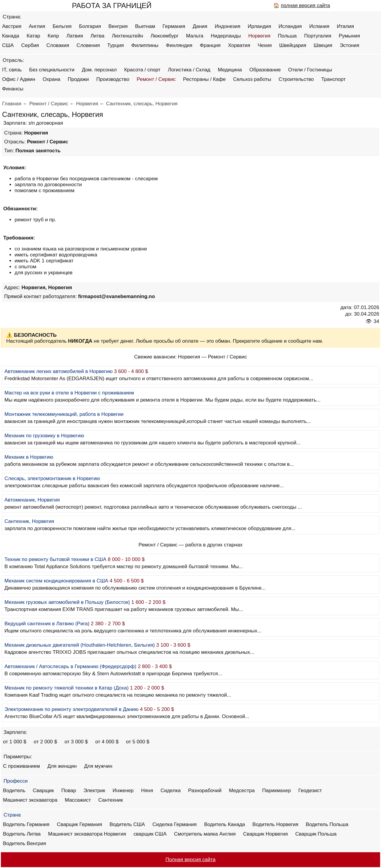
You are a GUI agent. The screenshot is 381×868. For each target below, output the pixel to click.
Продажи (78, 79)
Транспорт (333, 79)
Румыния (349, 36)
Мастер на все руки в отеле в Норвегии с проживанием (69, 393)
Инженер (123, 791)
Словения (88, 45)
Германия (174, 26)
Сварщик (43, 791)
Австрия (12, 26)
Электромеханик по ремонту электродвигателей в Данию (71, 709)
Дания (200, 26)
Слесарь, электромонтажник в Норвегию (52, 478)
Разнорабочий (205, 791)
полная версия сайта (306, 6)
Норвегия (259, 36)
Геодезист (310, 791)
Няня (147, 791)
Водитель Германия (26, 824)
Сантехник (111, 800)
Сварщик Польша (316, 834)
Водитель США (127, 824)
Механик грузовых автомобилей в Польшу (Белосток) (67, 602)
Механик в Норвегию (29, 457)
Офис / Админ (19, 79)
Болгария (90, 26)
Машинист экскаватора (30, 800)
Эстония (349, 45)
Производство (113, 79)
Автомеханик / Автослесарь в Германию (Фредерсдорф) (70, 666)
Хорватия (239, 45)
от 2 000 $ (45, 742)
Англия (37, 26)
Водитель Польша (327, 824)
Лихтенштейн (128, 36)
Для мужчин (98, 766)
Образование (265, 70)
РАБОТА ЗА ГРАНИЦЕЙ (112, 6)
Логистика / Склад (189, 70)
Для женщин (62, 766)
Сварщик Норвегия (266, 834)
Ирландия (259, 26)
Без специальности (52, 70)
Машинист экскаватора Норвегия (87, 834)
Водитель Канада (225, 824)
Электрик (95, 791)
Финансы (13, 89)
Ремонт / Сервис (156, 79)
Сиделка (171, 791)
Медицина (230, 70)
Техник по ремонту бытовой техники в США (55, 559)
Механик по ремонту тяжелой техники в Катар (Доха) (67, 688)
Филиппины (145, 45)
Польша (287, 36)
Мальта (195, 36)
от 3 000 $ (76, 742)
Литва (97, 36)
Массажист (78, 800)
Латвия (75, 36)
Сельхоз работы (252, 79)
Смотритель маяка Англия (205, 834)
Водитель (14, 791)
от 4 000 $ (107, 742)
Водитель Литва (22, 834)
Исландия (290, 26)
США (8, 45)
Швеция (323, 45)
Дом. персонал (99, 70)
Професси (16, 781)
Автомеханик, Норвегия (32, 500)
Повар (69, 791)
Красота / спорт (142, 70)
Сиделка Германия (175, 824)
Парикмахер (277, 791)
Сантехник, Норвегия (29, 521)
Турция (115, 45)
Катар (34, 36)
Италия (345, 26)
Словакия (58, 45)
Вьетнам (145, 26)
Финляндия (179, 45)
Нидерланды (226, 36)
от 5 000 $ (138, 742)
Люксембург (165, 36)
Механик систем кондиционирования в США (56, 581)
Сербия (30, 45)
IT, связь (12, 70)
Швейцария (293, 45)
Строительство (296, 79)
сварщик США (150, 834)
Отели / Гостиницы (310, 70)
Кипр (53, 36)
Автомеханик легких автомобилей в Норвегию (58, 371)
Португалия (318, 36)
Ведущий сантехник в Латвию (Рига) (47, 624)
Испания (319, 26)
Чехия (265, 45)
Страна (12, 815)
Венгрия (118, 26)
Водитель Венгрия (24, 843)
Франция (210, 45)
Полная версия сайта (190, 860)
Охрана (51, 79)
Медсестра (242, 791)
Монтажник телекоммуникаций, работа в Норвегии (64, 414)
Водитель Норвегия (275, 824)
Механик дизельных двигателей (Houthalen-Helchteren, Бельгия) (80, 645)
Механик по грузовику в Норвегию (44, 436)
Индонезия (227, 26)
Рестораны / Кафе (204, 79)
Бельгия (62, 26)
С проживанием (21, 766)
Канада (11, 36)
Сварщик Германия (79, 824)
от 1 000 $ (15, 742)
